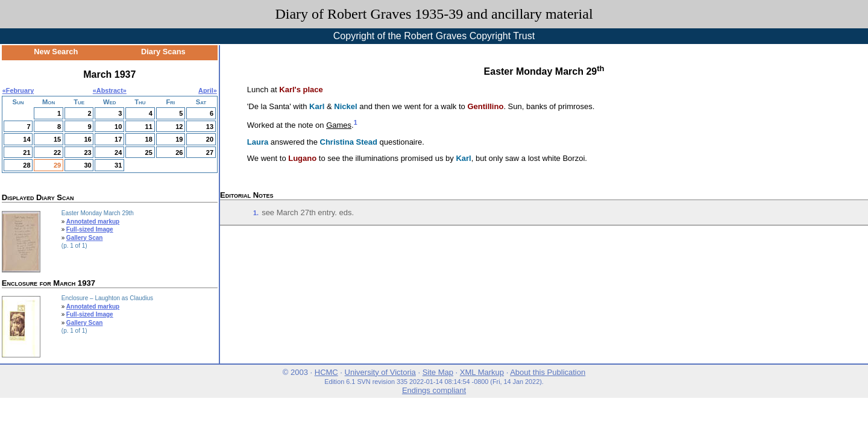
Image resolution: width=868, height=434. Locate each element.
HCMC (326, 372)
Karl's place (301, 90)
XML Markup (482, 372)
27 (210, 153)
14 (27, 139)
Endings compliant (434, 390)
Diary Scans (163, 52)
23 (87, 153)
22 (57, 153)
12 (179, 127)
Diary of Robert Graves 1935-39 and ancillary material (434, 14)
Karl (317, 106)
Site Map (438, 372)
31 (118, 165)
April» (208, 90)
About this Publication (548, 372)
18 (149, 139)
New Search (56, 52)
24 (118, 153)
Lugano (302, 158)
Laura (258, 142)
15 (57, 139)
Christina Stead (349, 142)
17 (118, 139)
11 (149, 127)
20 (210, 139)
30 (87, 165)
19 (179, 139)
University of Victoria (380, 372)
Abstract (110, 90)
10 (118, 127)
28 (27, 165)
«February (18, 90)
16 (87, 139)
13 (210, 127)
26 (179, 153)
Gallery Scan (85, 238)
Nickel (345, 106)
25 (149, 153)
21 (27, 153)
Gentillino (485, 106)
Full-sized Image (90, 229)
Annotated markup (93, 222)
